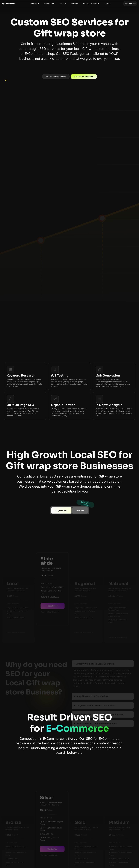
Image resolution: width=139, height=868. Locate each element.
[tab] (61, 510)
